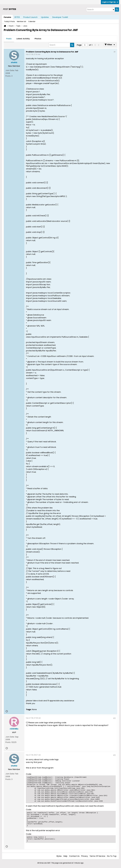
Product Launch (30, 17)
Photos (38, 39)
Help (65, 856)
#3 (114, 755)
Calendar (32, 21)
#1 (115, 52)
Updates (45, 17)
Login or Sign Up (110, 2)
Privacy (85, 856)
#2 (114, 718)
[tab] (9, 39)
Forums (7, 17)
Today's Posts (10, 21)
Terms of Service (97, 856)
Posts (9, 39)
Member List (22, 21)
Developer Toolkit (60, 17)
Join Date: (10, 70)
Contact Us (74, 856)
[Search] (101, 9)
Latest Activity (23, 39)
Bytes (59, 856)
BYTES (17, 17)
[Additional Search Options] (114, 9)
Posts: (8, 76)
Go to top (112, 856)
